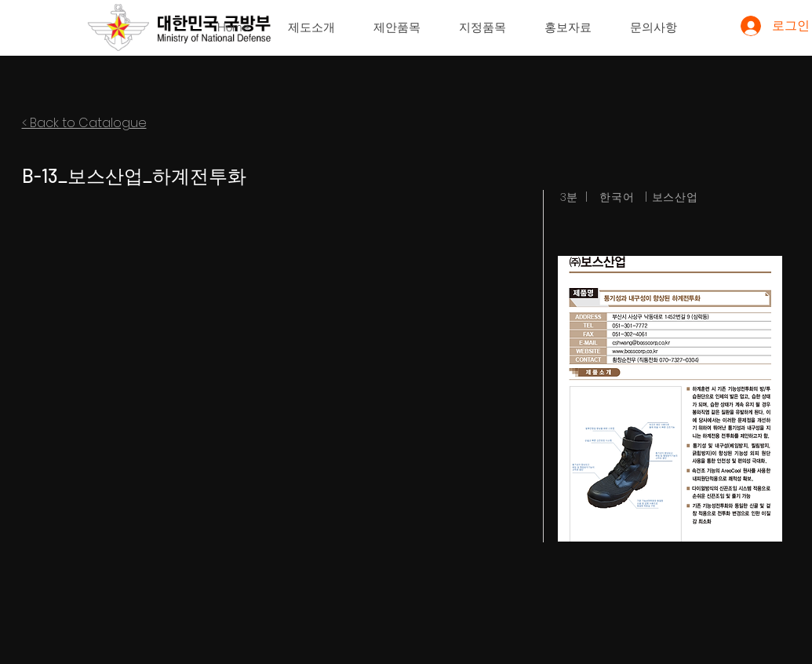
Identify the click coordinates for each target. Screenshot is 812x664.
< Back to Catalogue (84, 123)
